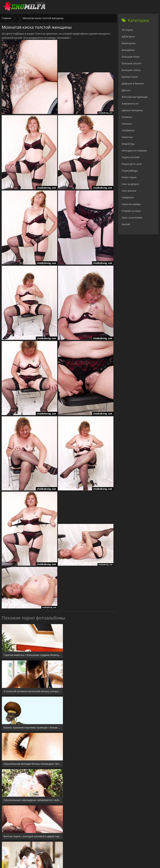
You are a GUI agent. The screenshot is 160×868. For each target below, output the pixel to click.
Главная (7, 18)
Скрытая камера (131, 204)
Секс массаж (129, 191)
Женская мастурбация (135, 97)
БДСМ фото (128, 37)
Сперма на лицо (131, 211)
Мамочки (127, 137)
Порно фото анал (132, 164)
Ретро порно (129, 177)
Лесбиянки (128, 130)
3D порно (127, 30)
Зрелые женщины (132, 110)
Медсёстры (128, 144)
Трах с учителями (132, 218)
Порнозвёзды (130, 171)
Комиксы (127, 117)
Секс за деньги (130, 184)
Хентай (126, 224)
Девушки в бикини (133, 83)
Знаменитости (130, 104)
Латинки (127, 124)
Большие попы (131, 57)
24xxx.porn (72, 847)
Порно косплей (131, 157)
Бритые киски (130, 77)
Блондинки (128, 50)
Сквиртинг (128, 197)
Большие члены (131, 70)
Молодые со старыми (134, 150)
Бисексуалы (129, 43)
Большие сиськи (131, 63)
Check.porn (87, 847)
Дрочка (126, 90)
